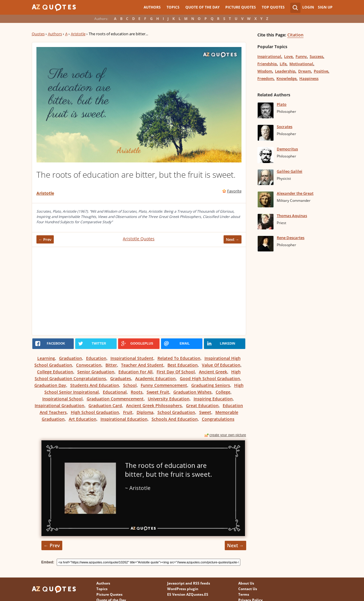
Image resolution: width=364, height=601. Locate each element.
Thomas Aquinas (292, 216)
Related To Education (179, 358)
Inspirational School (62, 399)
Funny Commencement (164, 385)
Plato (282, 104)
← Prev (45, 239)
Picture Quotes (241, 7)
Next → (233, 239)
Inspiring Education (213, 399)
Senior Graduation (96, 372)
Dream (305, 71)
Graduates (121, 378)
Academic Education (155, 378)
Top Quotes (273, 7)
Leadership (285, 71)
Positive (321, 71)
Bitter (111, 365)
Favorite (234, 191)
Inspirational (269, 56)
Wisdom (265, 71)
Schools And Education (175, 419)
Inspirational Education (124, 419)
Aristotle (78, 34)
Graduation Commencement (115, 399)
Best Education (183, 365)
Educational (115, 392)
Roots (137, 392)
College (223, 392)
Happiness (309, 78)
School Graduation (176, 412)
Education (96, 358)
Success (316, 56)
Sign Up (325, 7)
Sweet (205, 412)
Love (288, 56)
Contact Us (248, 589)
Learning (46, 358)
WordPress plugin (183, 589)
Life (283, 64)
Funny (301, 56)
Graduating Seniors (211, 385)
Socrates (285, 127)
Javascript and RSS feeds (189, 583)
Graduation (71, 358)
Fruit (128, 412)
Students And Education (95, 385)
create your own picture (228, 435)
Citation (295, 35)
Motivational (301, 64)
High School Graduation (95, 412)
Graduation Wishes (192, 392)
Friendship (267, 64)
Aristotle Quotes (139, 239)
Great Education (202, 406)
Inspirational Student (132, 358)
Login (308, 7)
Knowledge (286, 78)
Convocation (89, 365)
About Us (246, 583)
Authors (152, 7)
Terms (244, 594)
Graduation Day (50, 385)
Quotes (38, 34)
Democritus (287, 149)
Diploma (145, 412)
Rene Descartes (291, 238)
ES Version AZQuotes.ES (188, 594)
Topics (173, 7)
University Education (169, 399)
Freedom (265, 78)
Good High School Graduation (210, 378)
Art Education (83, 419)
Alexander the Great (295, 193)
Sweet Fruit (158, 392)
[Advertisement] (139, 291)
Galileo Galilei (290, 171)
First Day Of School (176, 372)
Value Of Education (221, 365)
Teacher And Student (142, 365)
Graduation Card (105, 406)
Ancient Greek (213, 372)
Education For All (135, 372)
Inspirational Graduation (59, 406)
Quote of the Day (202, 7)
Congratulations (218, 419)
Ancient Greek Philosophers (154, 406)
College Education (55, 372)
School (130, 385)
